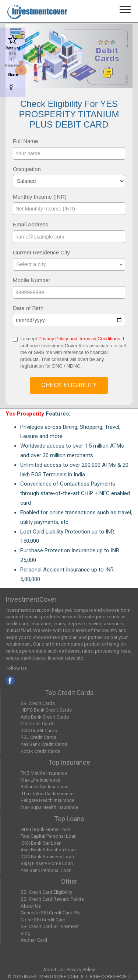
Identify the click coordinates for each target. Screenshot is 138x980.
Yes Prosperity (25, 414)
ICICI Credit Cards (39, 731)
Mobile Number (32, 280)
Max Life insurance (40, 780)
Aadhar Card (34, 940)
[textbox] (69, 264)
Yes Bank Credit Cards (44, 744)
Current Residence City (41, 252)
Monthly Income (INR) (40, 197)
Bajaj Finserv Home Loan (47, 863)
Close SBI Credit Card (43, 920)
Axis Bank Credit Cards (45, 717)
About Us (31, 906)
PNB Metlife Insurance (44, 773)
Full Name (25, 141)
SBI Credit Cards (38, 703)
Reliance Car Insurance (45, 787)
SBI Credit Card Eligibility (46, 892)
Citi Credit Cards (38, 724)
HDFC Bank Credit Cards (46, 710)
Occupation (27, 169)
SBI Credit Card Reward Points (52, 899)
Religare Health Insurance (47, 800)
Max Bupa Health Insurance (49, 807)
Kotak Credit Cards (40, 751)
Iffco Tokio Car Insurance (47, 794)
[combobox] (69, 264)
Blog (26, 933)
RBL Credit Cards (38, 737)
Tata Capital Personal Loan (49, 836)
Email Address (31, 224)
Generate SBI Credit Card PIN (51, 913)
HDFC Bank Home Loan (45, 829)
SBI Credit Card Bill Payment (50, 926)
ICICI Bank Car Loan (41, 843)
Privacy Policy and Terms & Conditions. (80, 339)
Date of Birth (28, 308)
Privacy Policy (81, 969)
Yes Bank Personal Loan (46, 870)
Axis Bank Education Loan (48, 850)
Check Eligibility (69, 385)
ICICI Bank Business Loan (47, 857)
